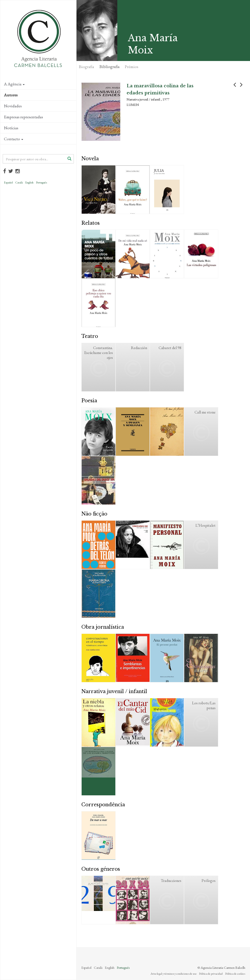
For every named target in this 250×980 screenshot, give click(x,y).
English (29, 182)
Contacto (14, 139)
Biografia (87, 67)
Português (41, 182)
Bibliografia (109, 67)
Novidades (13, 106)
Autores (11, 95)
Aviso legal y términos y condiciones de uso (174, 974)
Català (19, 182)
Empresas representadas (23, 117)
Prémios (132, 67)
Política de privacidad (211, 974)
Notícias (11, 128)
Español (8, 182)
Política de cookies (235, 974)
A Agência (14, 84)
